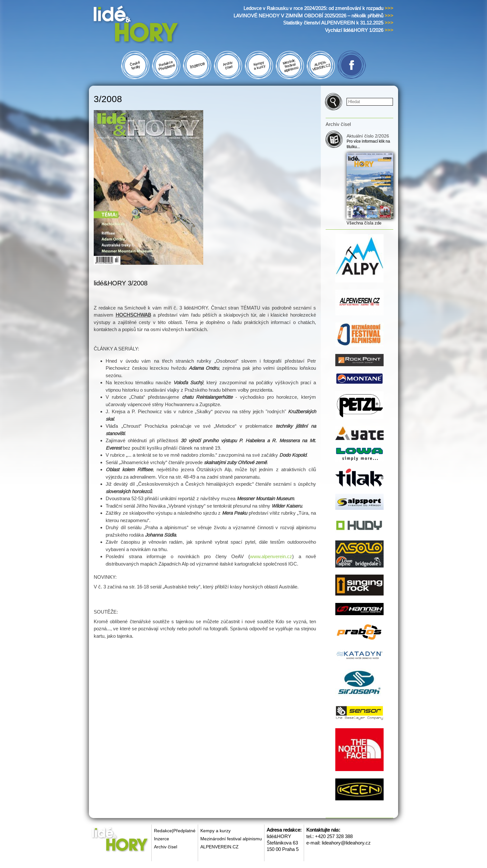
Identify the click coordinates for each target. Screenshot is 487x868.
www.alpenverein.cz (271, 556)
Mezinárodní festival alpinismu (231, 839)
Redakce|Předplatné (175, 831)
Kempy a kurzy (215, 831)
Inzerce (162, 839)
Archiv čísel (166, 847)
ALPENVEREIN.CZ (220, 847)
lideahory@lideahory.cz (346, 843)
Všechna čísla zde (364, 223)
